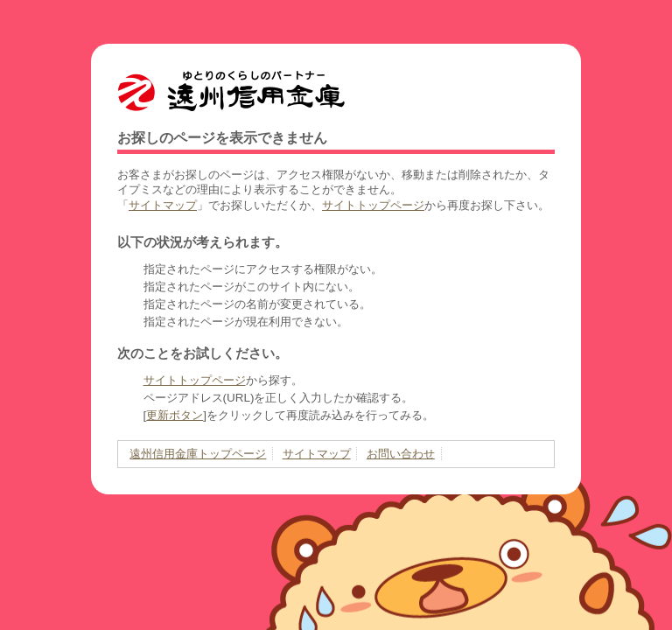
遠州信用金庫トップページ (198, 454)
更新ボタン (175, 415)
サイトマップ (163, 205)
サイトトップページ (373, 205)
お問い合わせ (401, 454)
